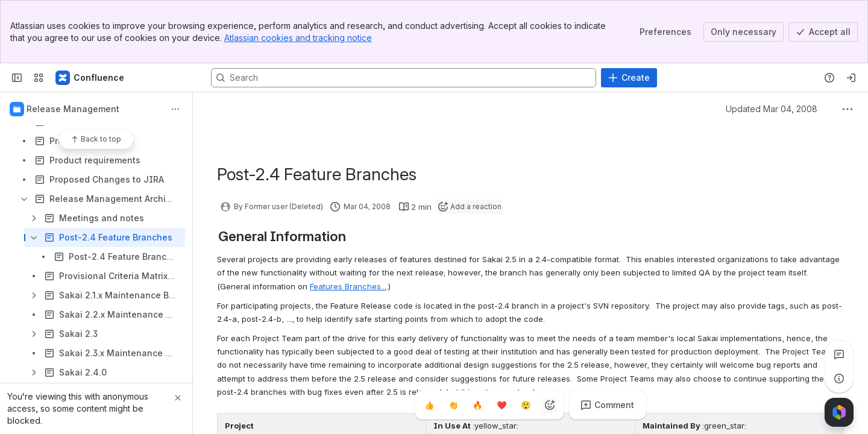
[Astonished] (526, 405)
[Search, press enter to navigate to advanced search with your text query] (404, 78)
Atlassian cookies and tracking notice (298, 38)
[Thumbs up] (429, 405)
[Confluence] (90, 78)
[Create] (629, 78)
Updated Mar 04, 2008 (772, 109)
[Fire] (477, 405)
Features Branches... (348, 286)
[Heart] (502, 405)
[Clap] (453, 405)
